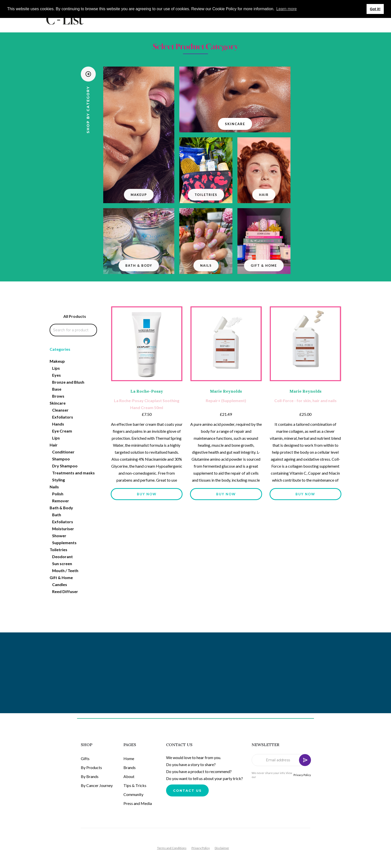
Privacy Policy (302, 775)
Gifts (85, 758)
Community (133, 794)
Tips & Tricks (135, 785)
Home (129, 758)
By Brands (90, 776)
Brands (130, 767)
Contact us (187, 790)
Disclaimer (222, 848)
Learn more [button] (287, 9)
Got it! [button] (375, 9)
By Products (91, 767)
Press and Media (138, 803)
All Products (75, 316)
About (129, 776)
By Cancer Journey (97, 785)
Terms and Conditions (172, 848)
